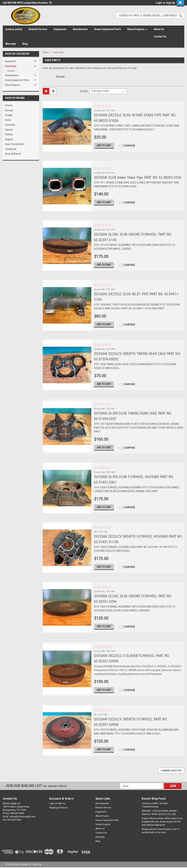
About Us (159, 29)
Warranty (11, 44)
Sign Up (171, 3)
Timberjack (11, 149)
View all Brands (13, 154)
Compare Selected (171, 771)
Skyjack (9, 139)
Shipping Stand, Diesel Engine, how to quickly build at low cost (161, 831)
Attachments (80, 29)
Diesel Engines (137, 29)
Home (46, 52)
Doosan (11, 71)
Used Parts (11, 66)
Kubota (9, 130)
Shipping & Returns (59, 808)
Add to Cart (104, 145)
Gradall (9, 115)
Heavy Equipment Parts (107, 29)
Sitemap (37, 864)
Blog (25, 44)
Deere (8, 120)
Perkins (9, 134)
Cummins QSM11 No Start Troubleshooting (155, 805)
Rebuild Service (38, 29)
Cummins (10, 125)
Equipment (60, 29)
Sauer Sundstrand (14, 144)
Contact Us (160, 36)
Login (159, 3)
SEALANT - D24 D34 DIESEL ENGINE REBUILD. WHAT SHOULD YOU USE (159, 813)
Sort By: (84, 91)
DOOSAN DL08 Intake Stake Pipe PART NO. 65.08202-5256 (138, 177)
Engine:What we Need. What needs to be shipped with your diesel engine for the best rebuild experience (162, 822)
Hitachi (9, 105)
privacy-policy (14, 29)
